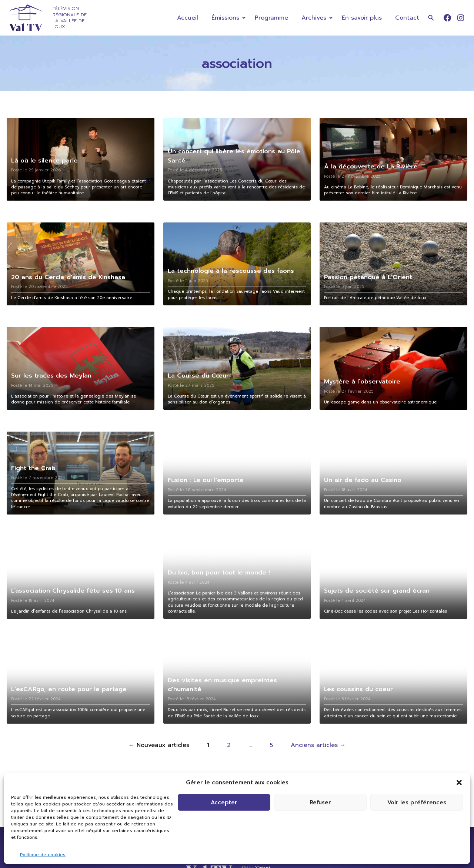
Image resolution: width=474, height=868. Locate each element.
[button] (459, 782)
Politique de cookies (43, 855)
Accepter (224, 802)
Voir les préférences (417, 802)
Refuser (320, 802)
